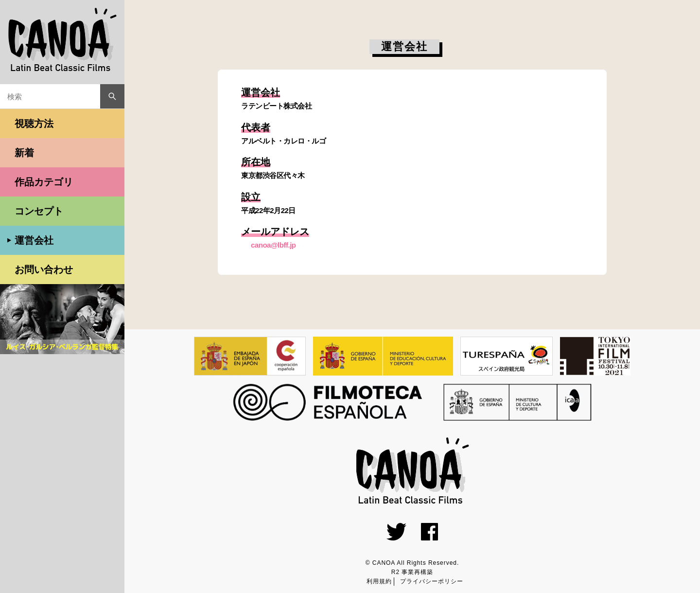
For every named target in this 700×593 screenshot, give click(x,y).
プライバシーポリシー (432, 581)
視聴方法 (34, 124)
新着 (24, 153)
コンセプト (39, 211)
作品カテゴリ (44, 182)
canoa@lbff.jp (273, 245)
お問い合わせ (44, 270)
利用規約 (379, 581)
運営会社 (34, 240)
